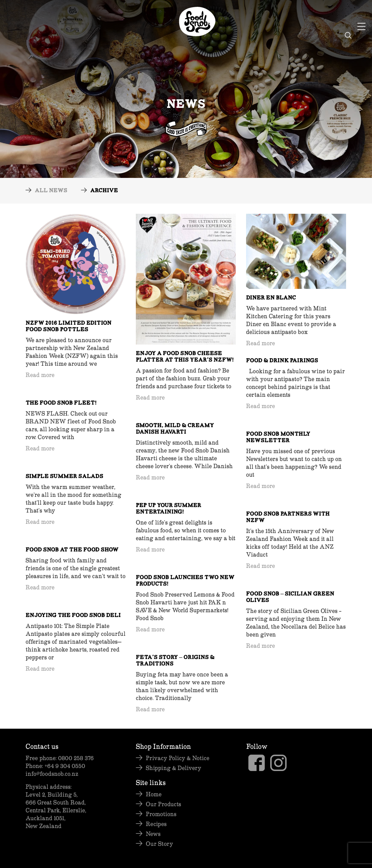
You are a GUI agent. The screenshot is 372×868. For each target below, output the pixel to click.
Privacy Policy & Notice (177, 758)
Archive (104, 191)
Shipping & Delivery (174, 768)
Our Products (163, 804)
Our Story (159, 844)
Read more (40, 375)
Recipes (156, 824)
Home (154, 794)
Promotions (161, 814)
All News (51, 191)
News (153, 834)
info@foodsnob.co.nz (52, 774)
